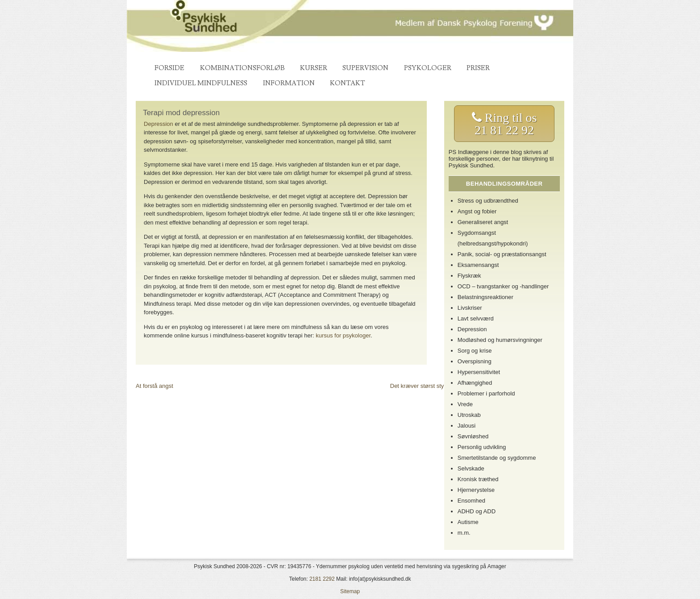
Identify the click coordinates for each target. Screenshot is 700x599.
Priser (478, 68)
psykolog (394, 263)
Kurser (314, 68)
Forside (169, 68)
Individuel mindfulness (201, 83)
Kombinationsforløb (242, 68)
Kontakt (348, 83)
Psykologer (428, 68)
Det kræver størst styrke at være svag (439, 386)
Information (289, 83)
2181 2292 (322, 579)
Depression (158, 124)
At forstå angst (154, 386)
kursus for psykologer (343, 335)
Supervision (365, 68)
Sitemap (350, 591)
